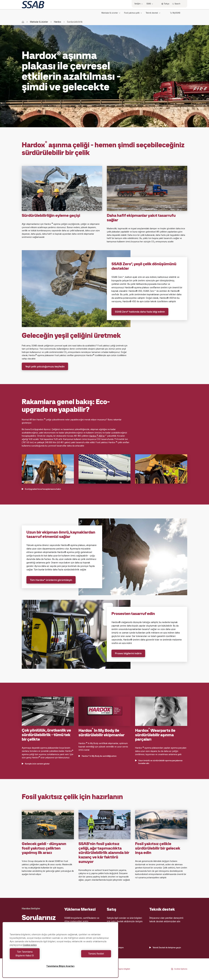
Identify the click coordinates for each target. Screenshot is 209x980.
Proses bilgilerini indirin (128, 653)
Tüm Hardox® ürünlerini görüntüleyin (51, 580)
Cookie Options (179, 969)
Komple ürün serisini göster (36, 764)
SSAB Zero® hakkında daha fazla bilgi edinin (140, 312)
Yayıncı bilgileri (124, 969)
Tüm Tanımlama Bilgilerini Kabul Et (34, 956)
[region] (60, 952)
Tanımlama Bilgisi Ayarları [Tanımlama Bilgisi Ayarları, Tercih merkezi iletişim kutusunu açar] (60, 966)
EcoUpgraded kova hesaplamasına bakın (41, 489)
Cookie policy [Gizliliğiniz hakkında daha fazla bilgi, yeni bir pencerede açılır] (30, 949)
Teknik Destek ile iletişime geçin (165, 947)
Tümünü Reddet (87, 956)
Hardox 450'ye (98, 436)
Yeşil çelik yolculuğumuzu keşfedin (45, 366)
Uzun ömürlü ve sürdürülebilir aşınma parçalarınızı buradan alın (159, 762)
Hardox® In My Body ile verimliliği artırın (98, 756)
